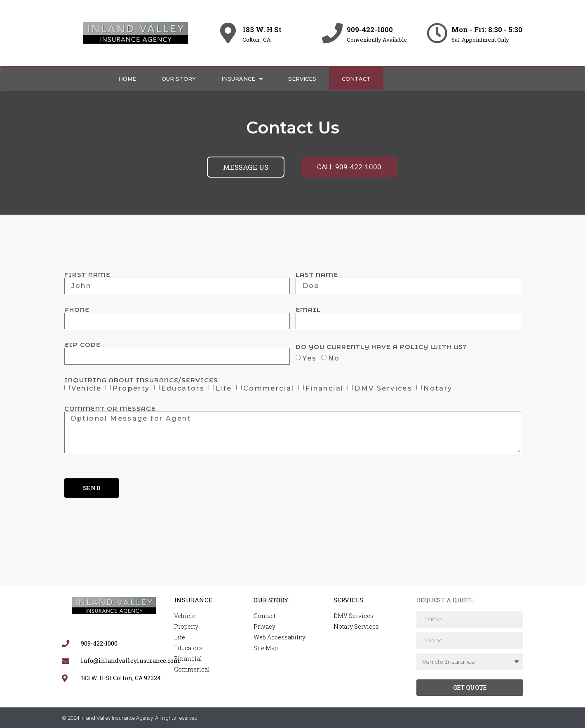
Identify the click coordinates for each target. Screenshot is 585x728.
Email (308, 310)
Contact (356, 79)
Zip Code (82, 345)
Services (302, 79)
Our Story (179, 79)
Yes (310, 358)
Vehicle (87, 388)
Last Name (317, 275)
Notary (438, 388)
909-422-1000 (370, 29)
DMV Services (383, 388)
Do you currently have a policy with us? (381, 347)
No (334, 358)
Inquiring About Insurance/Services (141, 380)
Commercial (269, 388)
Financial (325, 388)
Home (127, 79)
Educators (183, 388)
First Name (87, 275)
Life (224, 388)
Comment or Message (110, 408)
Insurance (242, 79)
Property (131, 388)
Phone (77, 310)
